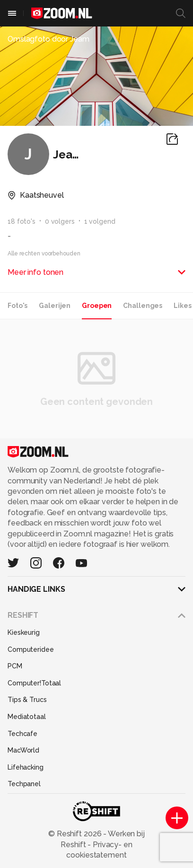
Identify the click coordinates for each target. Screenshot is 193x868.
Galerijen (55, 306)
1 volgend (100, 221)
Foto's (18, 306)
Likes (182, 306)
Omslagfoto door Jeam (48, 39)
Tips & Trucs (27, 700)
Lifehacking (26, 767)
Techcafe (22, 734)
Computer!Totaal (34, 683)
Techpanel (24, 784)
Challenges (143, 306)
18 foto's (22, 221)
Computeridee (31, 649)
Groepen (97, 306)
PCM (15, 666)
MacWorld (23, 750)
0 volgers (60, 221)
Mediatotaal (27, 717)
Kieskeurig (24, 632)
